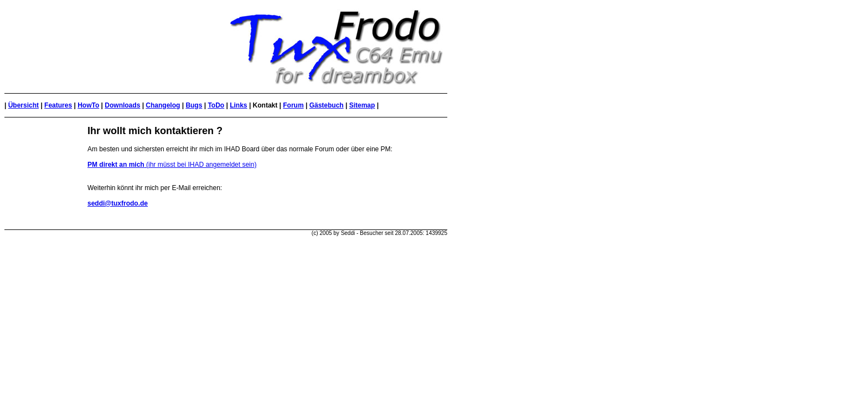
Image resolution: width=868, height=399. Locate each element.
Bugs (194, 105)
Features (58, 105)
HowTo (88, 105)
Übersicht (24, 105)
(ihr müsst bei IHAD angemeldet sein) (172, 165)
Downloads (122, 105)
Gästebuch (327, 105)
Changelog (163, 105)
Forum (293, 105)
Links (238, 105)
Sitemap (362, 105)
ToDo (216, 105)
